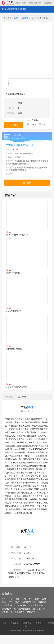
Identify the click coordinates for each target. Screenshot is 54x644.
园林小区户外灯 (40, 609)
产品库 (24, 3)
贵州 (31, 599)
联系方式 (22, 397)
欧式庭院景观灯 (29, 602)
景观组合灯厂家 (9, 609)
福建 (17, 599)
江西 (4, 602)
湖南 (37, 599)
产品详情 (9, 397)
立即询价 (13, 125)
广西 (11, 599)
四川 (24, 599)
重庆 (17, 602)
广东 (4, 599)
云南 (44, 599)
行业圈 (30, 3)
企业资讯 (38, 3)
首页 (16, 18)
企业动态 (27, 623)
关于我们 (39, 623)
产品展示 (24, 18)
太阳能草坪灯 (8, 605)
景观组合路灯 (24, 609)
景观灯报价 (32, 612)
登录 (50, 3)
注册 (45, 3)
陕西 (11, 602)
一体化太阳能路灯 (37, 605)
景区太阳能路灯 (17, 612)
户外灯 (5, 612)
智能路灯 (42, 602)
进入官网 (27, 183)
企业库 (18, 3)
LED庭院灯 (21, 605)
